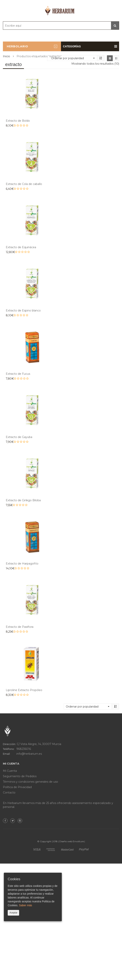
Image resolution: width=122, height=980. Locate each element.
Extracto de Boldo (18, 121)
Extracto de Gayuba (19, 437)
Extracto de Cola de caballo (24, 184)
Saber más (25, 905)
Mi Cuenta (10, 771)
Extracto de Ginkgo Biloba (23, 500)
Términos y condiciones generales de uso (30, 782)
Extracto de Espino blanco (23, 310)
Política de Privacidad (17, 787)
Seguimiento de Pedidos (20, 776)
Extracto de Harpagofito (22, 564)
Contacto (9, 793)
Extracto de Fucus (18, 374)
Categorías (90, 46)
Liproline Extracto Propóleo (24, 690)
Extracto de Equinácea (21, 247)
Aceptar (13, 913)
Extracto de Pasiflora (20, 627)
